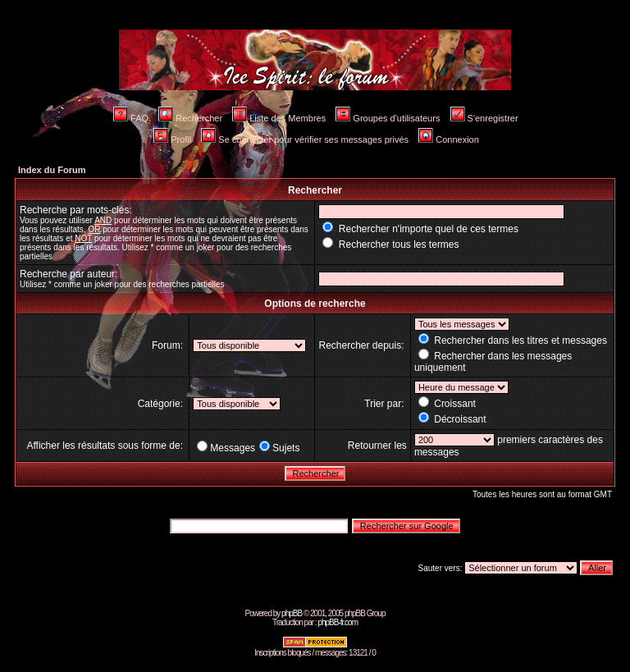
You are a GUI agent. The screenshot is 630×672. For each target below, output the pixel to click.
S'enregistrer (484, 118)
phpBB (292, 613)
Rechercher (190, 118)
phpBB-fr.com (338, 622)
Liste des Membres (279, 118)
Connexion (449, 139)
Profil (172, 139)
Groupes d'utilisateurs (388, 118)
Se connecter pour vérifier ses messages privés (305, 139)
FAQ (131, 118)
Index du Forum (52, 170)
